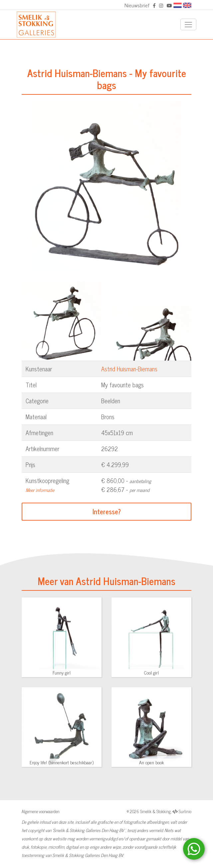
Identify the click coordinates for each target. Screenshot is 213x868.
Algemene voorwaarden (41, 811)
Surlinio (185, 811)
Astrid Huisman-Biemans (129, 369)
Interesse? (107, 511)
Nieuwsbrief (137, 5)
